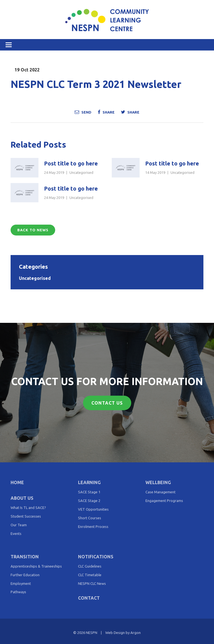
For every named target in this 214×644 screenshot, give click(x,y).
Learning (89, 482)
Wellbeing (158, 482)
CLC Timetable (90, 575)
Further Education (25, 575)
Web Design (115, 633)
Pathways (18, 592)
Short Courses (90, 518)
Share (106, 112)
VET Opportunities (93, 509)
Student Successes (26, 516)
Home (17, 482)
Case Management (160, 492)
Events (16, 534)
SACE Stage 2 (89, 501)
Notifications (96, 557)
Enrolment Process (93, 527)
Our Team (19, 525)
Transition (25, 557)
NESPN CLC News (92, 583)
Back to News (33, 230)
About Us (22, 498)
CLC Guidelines (90, 566)
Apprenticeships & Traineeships (36, 566)
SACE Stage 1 (89, 492)
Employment (21, 583)
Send (83, 112)
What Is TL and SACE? (28, 508)
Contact (89, 598)
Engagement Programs (164, 501)
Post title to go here (71, 163)
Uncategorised (81, 172)
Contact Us (107, 403)
